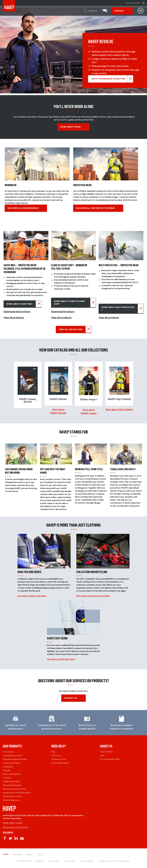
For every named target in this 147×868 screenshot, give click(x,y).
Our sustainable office (110, 758)
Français (30, 853)
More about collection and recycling (93, 595)
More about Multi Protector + (118, 309)
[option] (28, 384)
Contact (119, 11)
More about (58, 410)
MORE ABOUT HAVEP (13, 822)
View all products (14, 317)
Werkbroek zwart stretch (14, 788)
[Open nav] (141, 11)
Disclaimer (39, 860)
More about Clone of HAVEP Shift (69, 303)
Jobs (102, 754)
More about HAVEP (71, 127)
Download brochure (63, 311)
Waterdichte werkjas (12, 784)
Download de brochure (17, 311)
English (6, 853)
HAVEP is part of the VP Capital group (114, 860)
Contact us (56, 754)
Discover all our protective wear (95, 208)
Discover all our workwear (23, 208)
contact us (71, 697)
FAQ (53, 750)
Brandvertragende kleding (15, 758)
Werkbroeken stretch (13, 795)
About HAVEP (106, 750)
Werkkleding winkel (60, 762)
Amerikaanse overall (12, 754)
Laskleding (8, 765)
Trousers (7, 777)
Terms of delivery (87, 860)
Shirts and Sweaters (12, 773)
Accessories (8, 750)
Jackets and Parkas (12, 762)
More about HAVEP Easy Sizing (61, 658)
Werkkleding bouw (11, 799)
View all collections (71, 329)
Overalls (7, 769)
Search (93, 11)
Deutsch (40, 853)
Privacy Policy (69, 860)
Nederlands (17, 853)
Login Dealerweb (133, 3)
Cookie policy (53, 860)
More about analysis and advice (32, 595)
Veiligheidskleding (11, 780)
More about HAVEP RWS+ (20, 304)
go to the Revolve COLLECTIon (108, 79)
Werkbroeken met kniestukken (17, 791)
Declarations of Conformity (16, 826)
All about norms (59, 758)
